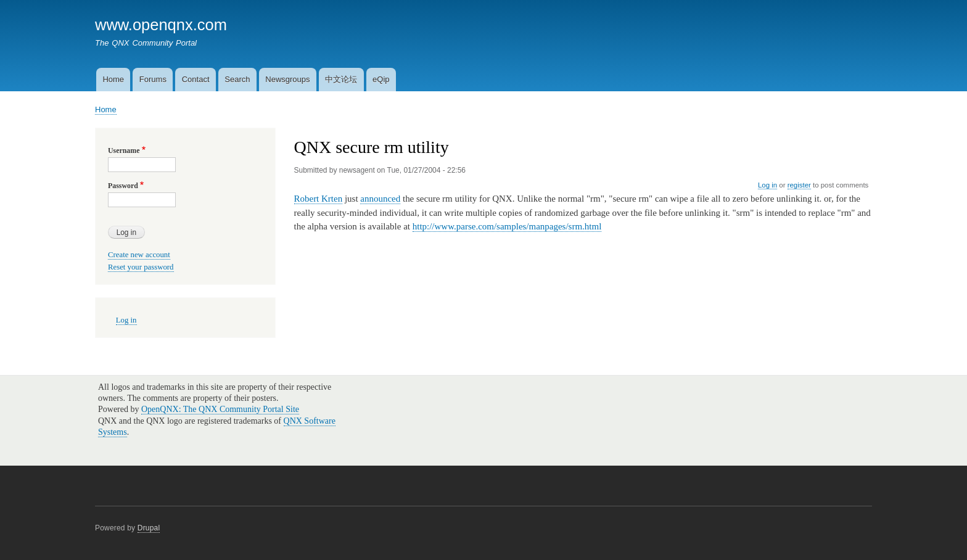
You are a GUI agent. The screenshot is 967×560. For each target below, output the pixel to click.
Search (237, 79)
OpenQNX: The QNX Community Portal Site (220, 409)
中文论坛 (341, 79)
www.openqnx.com (161, 25)
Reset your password (141, 267)
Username (124, 150)
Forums (153, 79)
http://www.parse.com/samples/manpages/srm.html (507, 226)
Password (123, 186)
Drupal (149, 528)
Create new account (139, 255)
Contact (196, 79)
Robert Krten (319, 199)
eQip (381, 79)
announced (380, 199)
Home (113, 79)
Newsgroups (287, 79)
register (799, 185)
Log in (767, 185)
